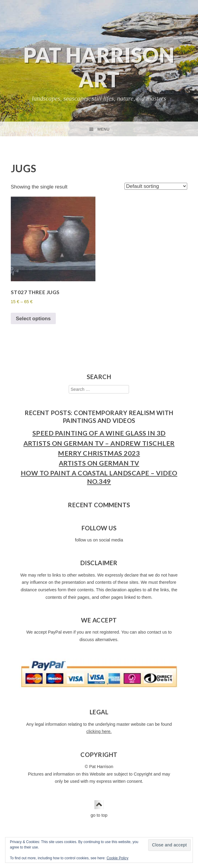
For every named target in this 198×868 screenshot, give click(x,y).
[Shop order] (156, 186)
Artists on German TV (99, 463)
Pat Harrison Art (99, 67)
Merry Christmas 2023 (99, 453)
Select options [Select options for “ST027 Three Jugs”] (33, 319)
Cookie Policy (117, 858)
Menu (103, 129)
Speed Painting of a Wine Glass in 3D (99, 433)
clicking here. (99, 731)
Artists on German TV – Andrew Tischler (99, 443)
